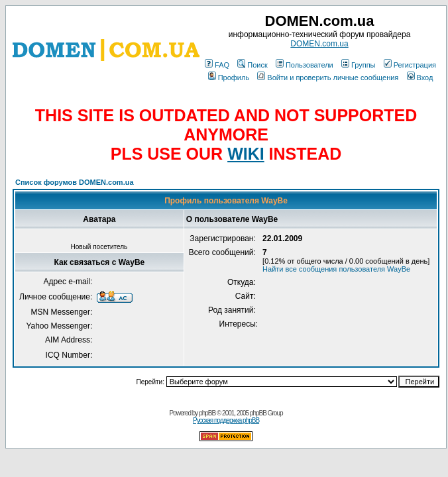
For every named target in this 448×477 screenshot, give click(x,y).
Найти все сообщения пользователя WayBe (336, 269)
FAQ (217, 65)
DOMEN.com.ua (319, 44)
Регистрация (410, 65)
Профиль (229, 78)
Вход (420, 78)
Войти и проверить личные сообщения (328, 78)
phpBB (207, 413)
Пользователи (305, 65)
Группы (359, 65)
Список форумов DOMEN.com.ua (75, 182)
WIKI (246, 154)
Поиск (252, 65)
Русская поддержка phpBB (226, 420)
